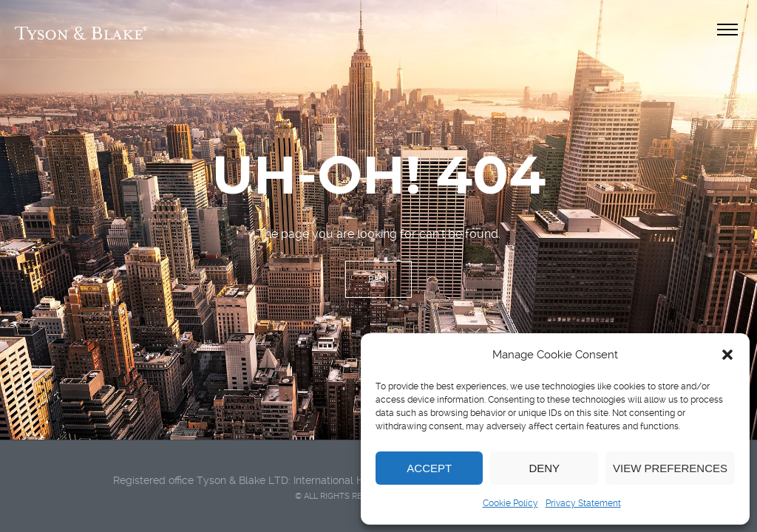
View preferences (670, 468)
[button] (727, 355)
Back (378, 279)
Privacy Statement (583, 503)
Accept (429, 468)
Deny (544, 468)
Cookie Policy (510, 503)
